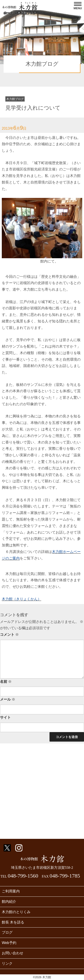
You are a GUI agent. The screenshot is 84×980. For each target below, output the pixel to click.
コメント (9, 635)
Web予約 (9, 943)
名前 (6, 682)
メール (8, 699)
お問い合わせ (13, 953)
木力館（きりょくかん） (22, 599)
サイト (5, 717)
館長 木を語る (13, 922)
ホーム (8, 13)
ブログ (7, 932)
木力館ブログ (27, 13)
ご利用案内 (11, 891)
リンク (7, 963)
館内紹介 (9, 902)
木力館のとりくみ (16, 912)
